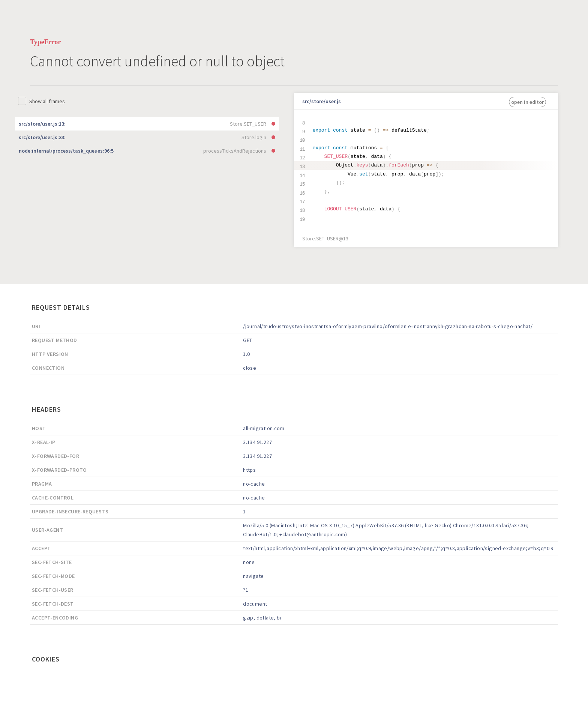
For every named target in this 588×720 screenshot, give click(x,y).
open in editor (527, 102)
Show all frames (47, 101)
